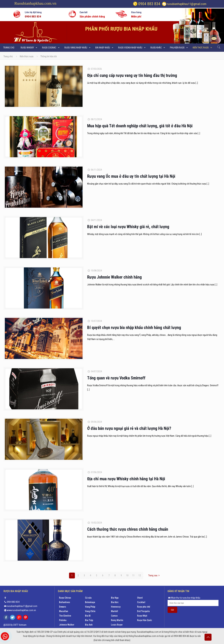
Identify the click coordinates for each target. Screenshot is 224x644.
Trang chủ (8, 56)
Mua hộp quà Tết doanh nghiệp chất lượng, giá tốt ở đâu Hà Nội (140, 126)
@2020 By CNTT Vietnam (15, 625)
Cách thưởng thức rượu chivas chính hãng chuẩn (128, 529)
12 (140, 575)
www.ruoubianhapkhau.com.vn (21, 610)
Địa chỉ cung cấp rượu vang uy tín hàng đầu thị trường (132, 75)
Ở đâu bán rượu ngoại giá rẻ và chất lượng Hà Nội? (129, 428)
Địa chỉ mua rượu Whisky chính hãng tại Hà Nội (126, 479)
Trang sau (155, 575)
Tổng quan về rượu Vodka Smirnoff (116, 378)
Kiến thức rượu (27, 56)
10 (127, 575)
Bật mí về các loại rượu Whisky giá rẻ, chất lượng (128, 227)
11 (133, 575)
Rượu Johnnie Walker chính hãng (114, 277)
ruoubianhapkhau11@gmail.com (187, 4)
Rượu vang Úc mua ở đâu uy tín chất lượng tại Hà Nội (131, 176)
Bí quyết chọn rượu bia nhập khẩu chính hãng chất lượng (134, 328)
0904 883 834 (149, 4)
